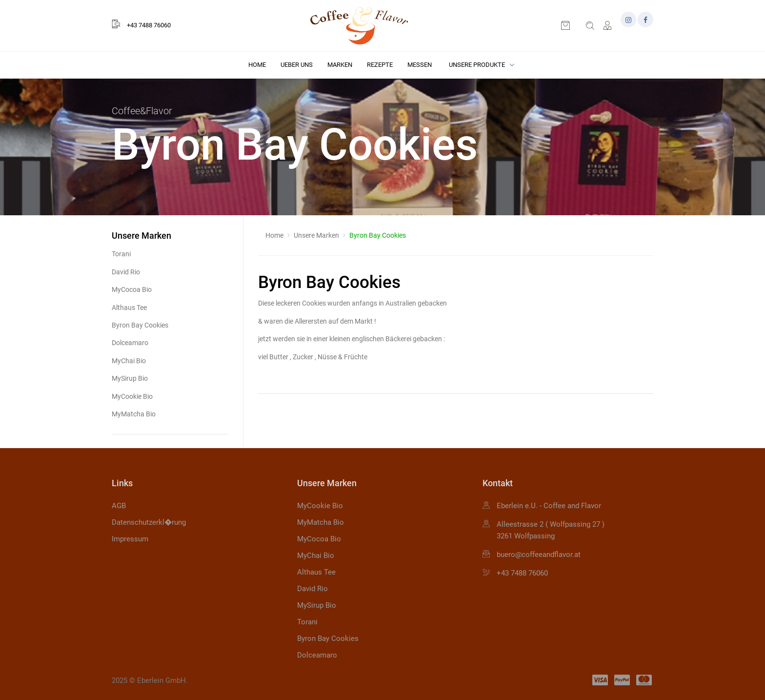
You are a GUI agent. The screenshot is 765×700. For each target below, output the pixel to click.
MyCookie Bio (132, 396)
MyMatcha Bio (134, 414)
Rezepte (380, 65)
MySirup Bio (130, 378)
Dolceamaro (130, 343)
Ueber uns (297, 65)
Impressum (130, 539)
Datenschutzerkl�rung (149, 522)
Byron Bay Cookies (140, 325)
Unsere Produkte (482, 65)
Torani (121, 254)
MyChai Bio (129, 361)
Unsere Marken (316, 235)
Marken (340, 65)
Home (257, 65)
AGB (119, 506)
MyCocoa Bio (132, 289)
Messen (420, 65)
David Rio (126, 272)
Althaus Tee (129, 308)
